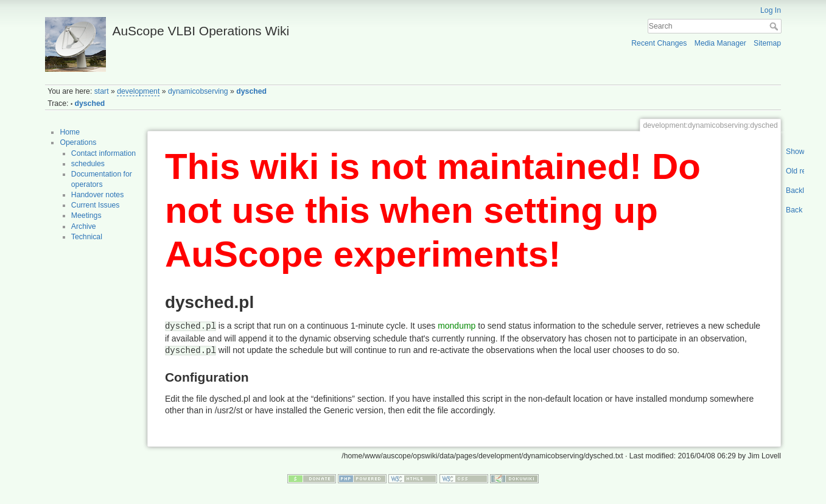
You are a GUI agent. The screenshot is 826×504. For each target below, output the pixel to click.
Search (775, 26)
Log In (771, 10)
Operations (78, 142)
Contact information (103, 153)
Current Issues (96, 205)
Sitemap (767, 43)
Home (70, 132)
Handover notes (98, 195)
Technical (87, 237)
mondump (457, 326)
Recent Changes (659, 43)
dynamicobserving (198, 91)
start (102, 91)
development (138, 91)
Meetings (86, 215)
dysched (251, 91)
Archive (84, 226)
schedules (88, 164)
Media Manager (720, 43)
